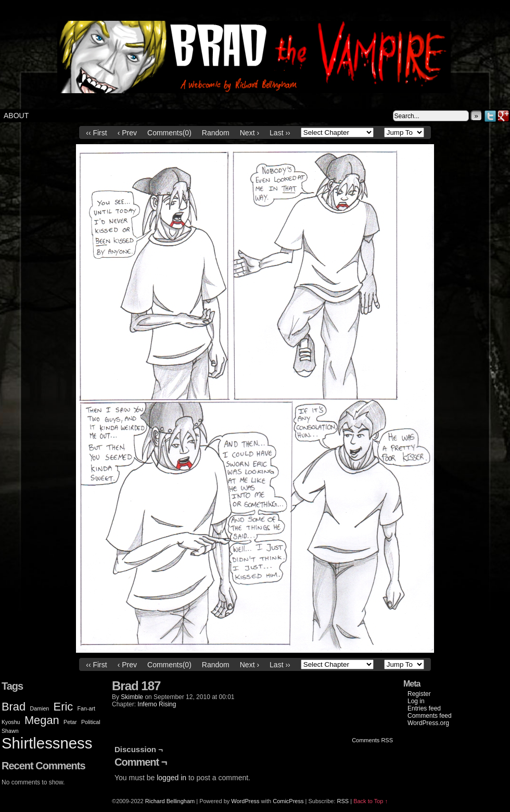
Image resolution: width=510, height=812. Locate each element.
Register (419, 694)
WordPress (245, 801)
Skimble (132, 697)
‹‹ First (96, 133)
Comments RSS (372, 740)
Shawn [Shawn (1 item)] (10, 731)
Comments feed (430, 716)
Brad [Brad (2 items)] (14, 707)
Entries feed (424, 708)
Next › (250, 133)
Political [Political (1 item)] (91, 722)
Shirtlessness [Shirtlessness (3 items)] (47, 743)
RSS (343, 801)
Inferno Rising (157, 704)
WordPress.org (428, 723)
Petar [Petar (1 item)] (70, 722)
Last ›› (280, 133)
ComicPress (288, 801)
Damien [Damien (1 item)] (40, 708)
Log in (416, 701)
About (16, 116)
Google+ (503, 116)
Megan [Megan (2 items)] (42, 720)
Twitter (490, 116)
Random (216, 133)
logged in (171, 778)
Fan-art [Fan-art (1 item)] (86, 708)
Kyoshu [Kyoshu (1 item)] (11, 722)
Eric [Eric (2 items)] (63, 707)
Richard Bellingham (170, 801)
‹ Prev (127, 133)
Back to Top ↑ (371, 801)
